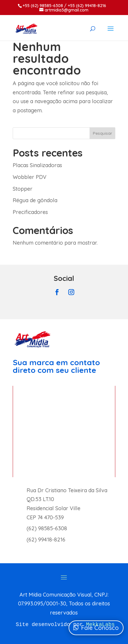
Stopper (23, 189)
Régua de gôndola (35, 200)
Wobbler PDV (30, 177)
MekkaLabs (100, 625)
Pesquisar (102, 133)
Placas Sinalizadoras (37, 165)
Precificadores (30, 212)
